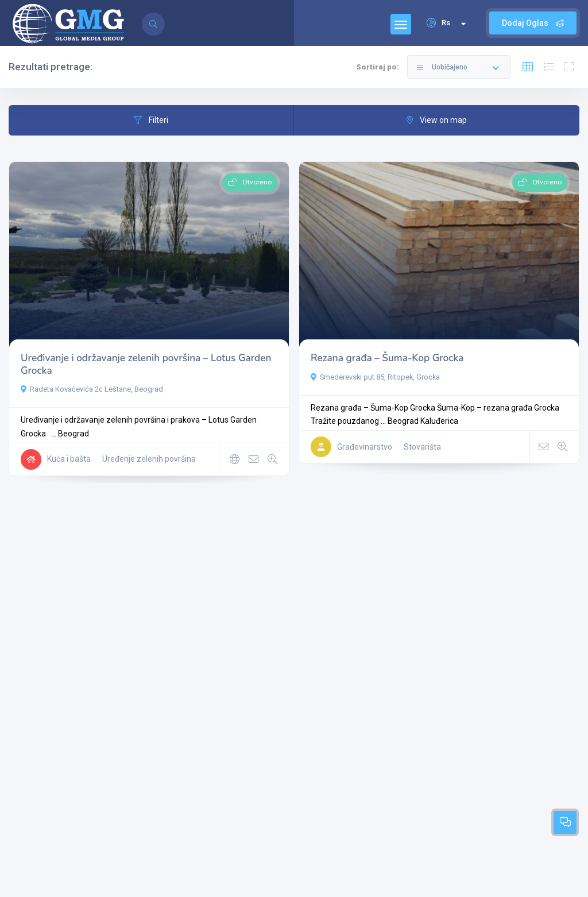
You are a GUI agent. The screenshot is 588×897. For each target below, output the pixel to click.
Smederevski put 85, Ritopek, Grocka (375, 377)
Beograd (73, 434)
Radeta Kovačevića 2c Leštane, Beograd (92, 389)
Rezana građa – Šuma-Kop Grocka (387, 358)
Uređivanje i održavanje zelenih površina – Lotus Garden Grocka (146, 364)
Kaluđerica (439, 421)
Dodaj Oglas (533, 23)
